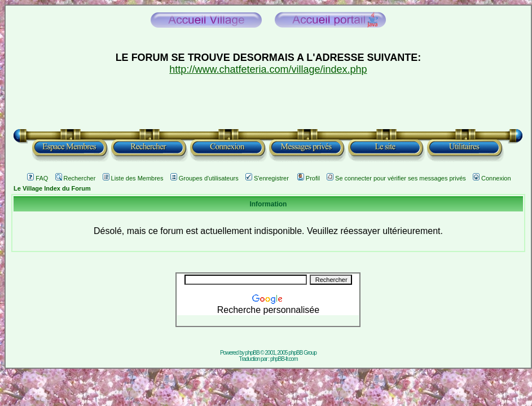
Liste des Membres (133, 178)
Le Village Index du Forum (52, 188)
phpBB (252, 353)
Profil (309, 178)
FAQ (38, 178)
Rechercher (76, 178)
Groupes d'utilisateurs (205, 178)
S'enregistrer (267, 178)
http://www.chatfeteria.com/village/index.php (268, 69)
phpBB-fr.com (284, 359)
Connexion (492, 178)
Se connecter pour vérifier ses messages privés (396, 178)
